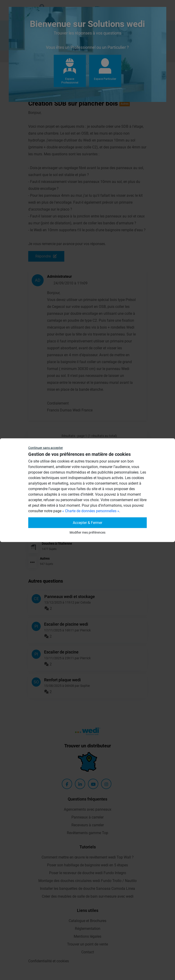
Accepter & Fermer (87, 522)
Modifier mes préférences (87, 532)
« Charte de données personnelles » (91, 511)
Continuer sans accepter (46, 448)
